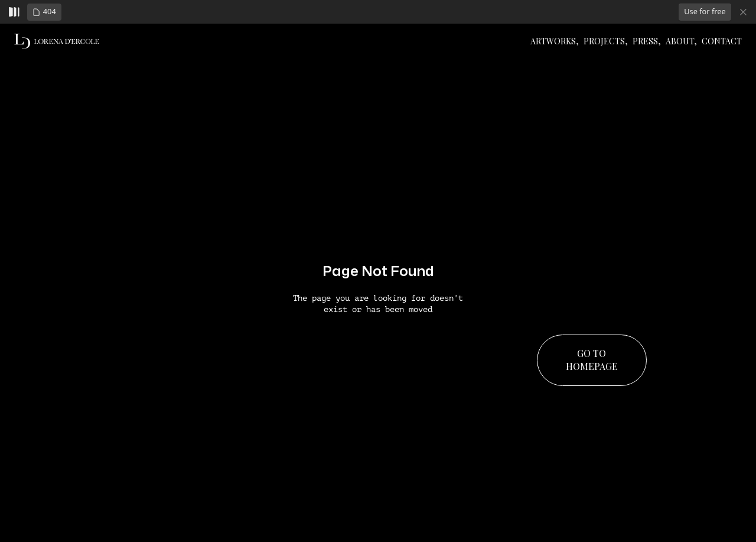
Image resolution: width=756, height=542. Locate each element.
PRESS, (647, 41)
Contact (722, 41)
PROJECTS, (606, 41)
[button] (44, 12)
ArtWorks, (555, 41)
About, (681, 41)
